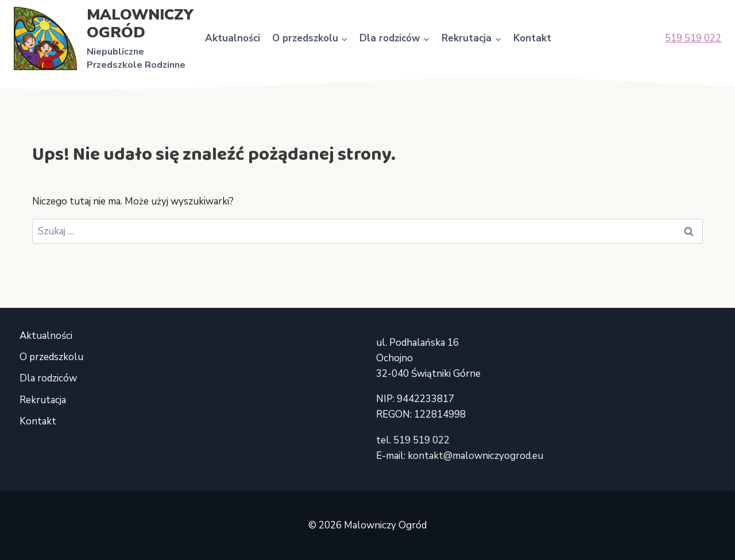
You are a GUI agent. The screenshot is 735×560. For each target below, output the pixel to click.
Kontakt (532, 38)
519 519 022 (693, 38)
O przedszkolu (51, 357)
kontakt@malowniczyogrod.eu (475, 456)
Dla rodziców (48, 378)
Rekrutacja (43, 400)
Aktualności (233, 38)
